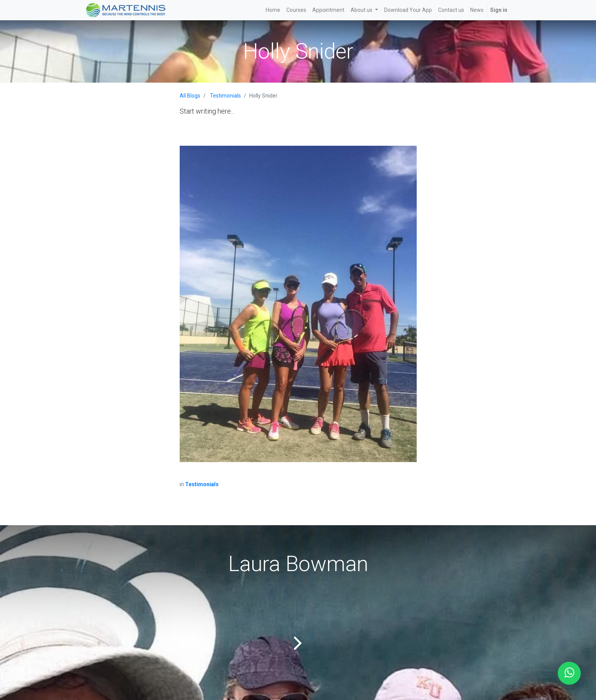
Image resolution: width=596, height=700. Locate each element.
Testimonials (225, 96)
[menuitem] (273, 10)
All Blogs (190, 96)
